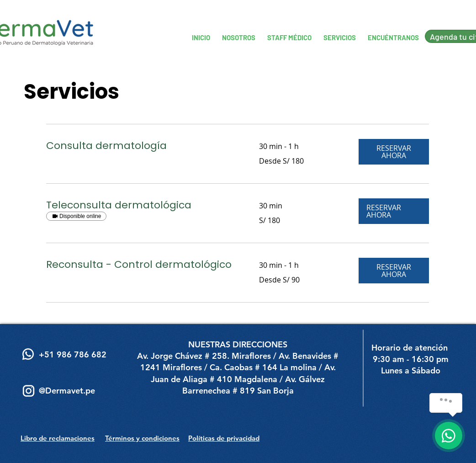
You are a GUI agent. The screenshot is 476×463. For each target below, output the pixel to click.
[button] (394, 152)
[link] (142, 146)
